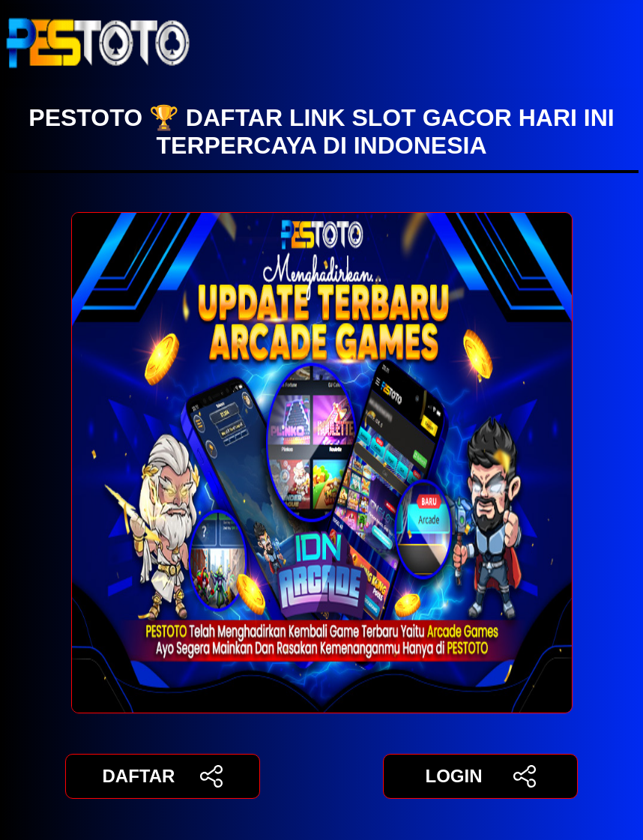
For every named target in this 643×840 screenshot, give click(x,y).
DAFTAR (163, 776)
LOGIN (480, 776)
